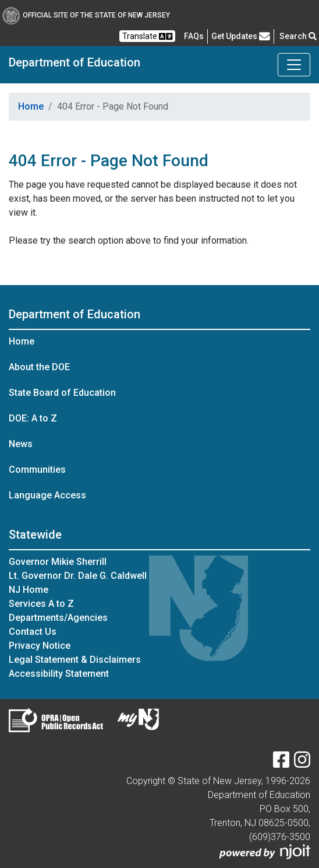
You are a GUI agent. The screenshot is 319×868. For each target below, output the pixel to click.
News (21, 444)
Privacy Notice (40, 646)
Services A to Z (41, 604)
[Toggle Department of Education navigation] (294, 65)
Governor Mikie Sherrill (58, 562)
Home (31, 106)
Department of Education (75, 62)
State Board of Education (62, 393)
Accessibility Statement (59, 674)
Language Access (47, 495)
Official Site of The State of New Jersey (86, 15)
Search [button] (298, 36)
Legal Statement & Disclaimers (75, 660)
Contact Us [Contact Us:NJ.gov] (33, 632)
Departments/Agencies (58, 618)
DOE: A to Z (33, 418)
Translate (147, 36)
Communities (37, 470)
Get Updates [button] (241, 36)
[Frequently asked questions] (194, 36)
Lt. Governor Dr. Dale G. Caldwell (78, 576)
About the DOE (39, 367)
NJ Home (29, 590)
